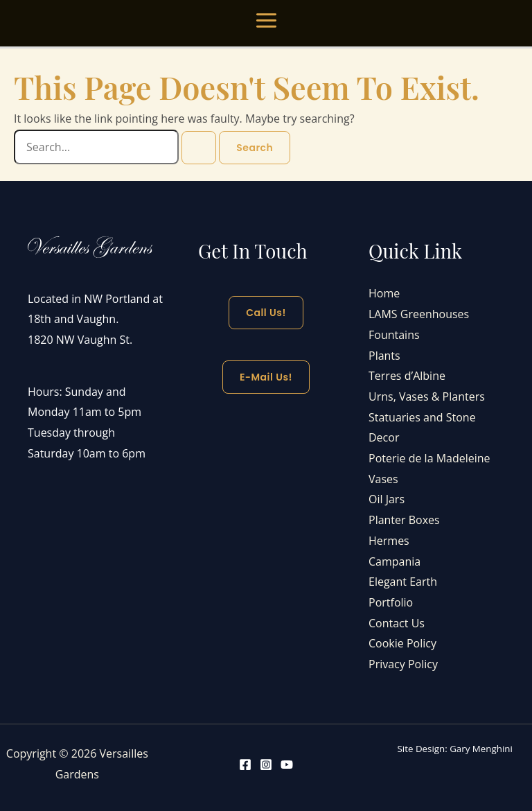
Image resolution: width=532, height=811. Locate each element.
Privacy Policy (403, 664)
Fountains (394, 335)
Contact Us (397, 623)
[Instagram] (266, 765)
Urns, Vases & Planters (427, 396)
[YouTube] (287, 765)
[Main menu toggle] (266, 20)
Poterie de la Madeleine (429, 458)
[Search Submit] (199, 148)
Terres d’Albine (407, 376)
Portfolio (391, 602)
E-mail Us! (266, 377)
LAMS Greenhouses (419, 314)
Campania (394, 561)
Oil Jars (387, 499)
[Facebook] (245, 765)
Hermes (389, 541)
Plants (384, 356)
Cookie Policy (402, 643)
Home (384, 293)
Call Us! (266, 313)
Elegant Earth (403, 582)
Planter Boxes (404, 520)
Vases (383, 479)
